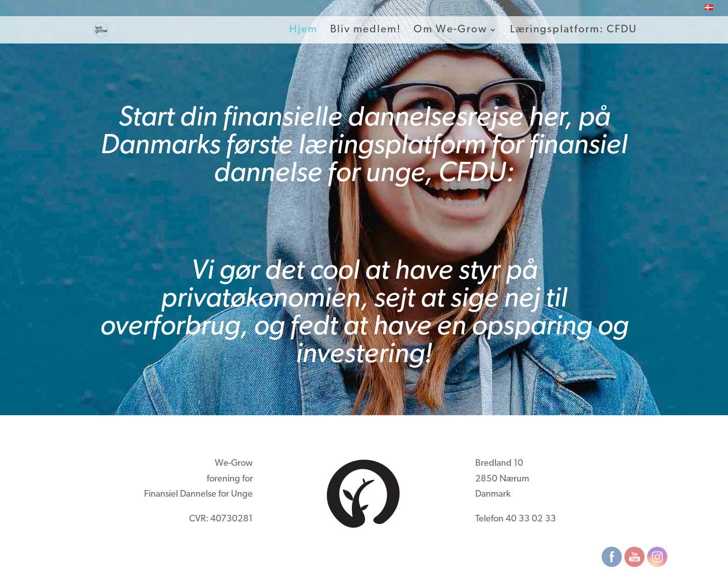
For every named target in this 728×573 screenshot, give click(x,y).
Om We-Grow (450, 30)
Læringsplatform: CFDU (574, 30)
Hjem (303, 30)
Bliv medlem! (366, 30)
